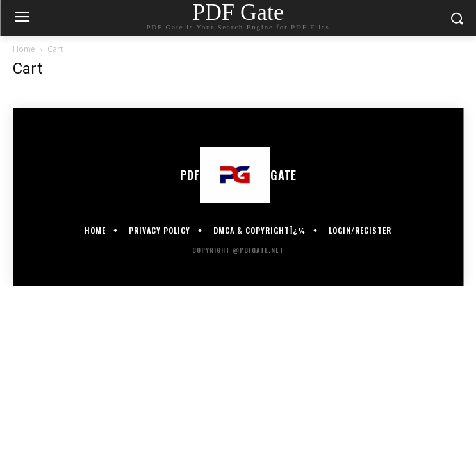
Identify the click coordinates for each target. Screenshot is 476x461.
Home (24, 49)
